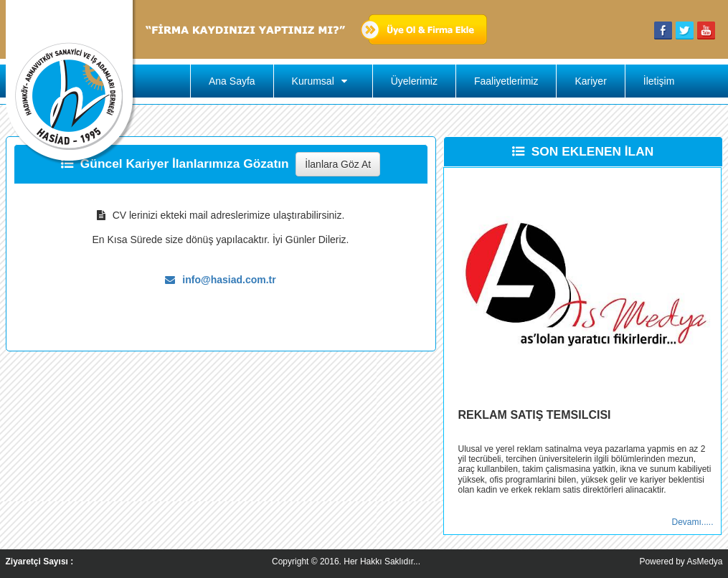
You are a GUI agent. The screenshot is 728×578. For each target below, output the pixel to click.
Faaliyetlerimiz (506, 81)
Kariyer (590, 81)
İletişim (659, 81)
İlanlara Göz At (338, 164)
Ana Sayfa (232, 81)
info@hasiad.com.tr (220, 280)
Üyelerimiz (414, 81)
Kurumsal (323, 81)
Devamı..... (692, 522)
